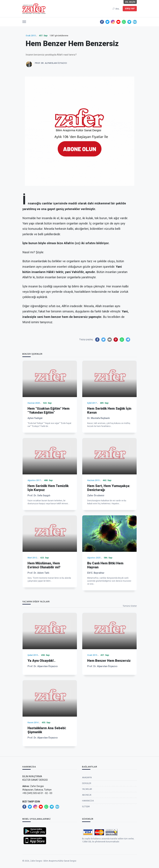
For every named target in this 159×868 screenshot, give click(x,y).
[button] (24, 21)
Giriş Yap (130, 9)
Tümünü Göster (130, 606)
